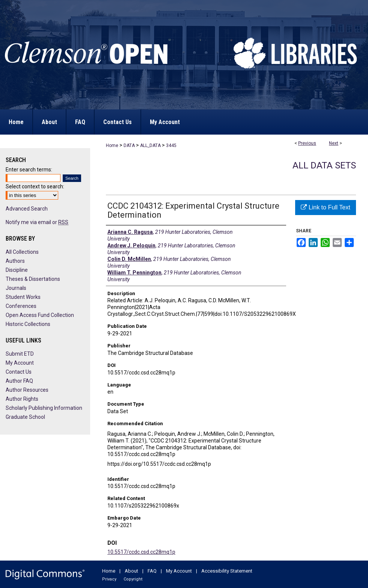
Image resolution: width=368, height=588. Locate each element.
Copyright (133, 579)
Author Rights (22, 399)
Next (334, 143)
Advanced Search (27, 209)
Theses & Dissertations (33, 279)
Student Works (23, 297)
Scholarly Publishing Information (44, 408)
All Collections (22, 252)
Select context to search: (35, 186)
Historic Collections (28, 324)
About (131, 571)
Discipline (17, 270)
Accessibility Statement (227, 571)
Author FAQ (19, 381)
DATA (129, 145)
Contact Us (19, 372)
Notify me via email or (37, 222)
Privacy (109, 579)
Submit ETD (20, 354)
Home (112, 145)
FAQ (152, 571)
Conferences (21, 306)
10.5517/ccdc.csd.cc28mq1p (141, 552)
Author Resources (27, 390)
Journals (16, 288)
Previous (307, 143)
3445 (171, 145)
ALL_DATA (150, 145)
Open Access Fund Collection (40, 315)
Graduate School (25, 417)
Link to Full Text (325, 207)
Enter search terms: (29, 170)
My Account (20, 363)
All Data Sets (324, 165)
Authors (15, 261)
